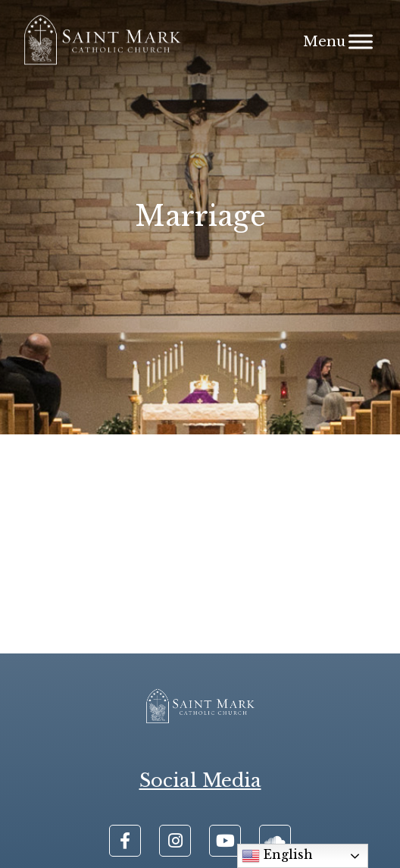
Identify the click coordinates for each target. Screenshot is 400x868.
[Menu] (361, 41)
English (277, 856)
